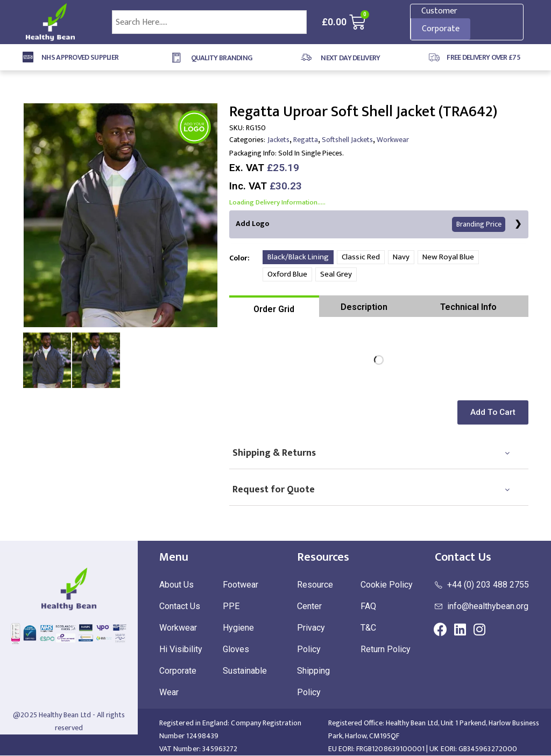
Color (238, 258)
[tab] (274, 307)
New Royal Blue (448, 257)
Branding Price (479, 225)
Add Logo (371, 225)
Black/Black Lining (298, 257)
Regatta (306, 140)
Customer (439, 11)
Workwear (393, 140)
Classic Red (361, 257)
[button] (495, 413)
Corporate (441, 29)
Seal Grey (336, 275)
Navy (401, 257)
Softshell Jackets (347, 140)
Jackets (278, 140)
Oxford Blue (287, 275)
